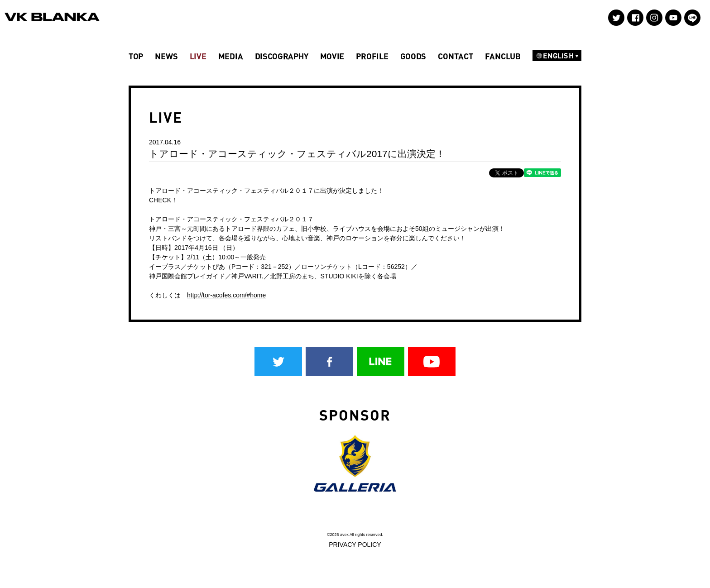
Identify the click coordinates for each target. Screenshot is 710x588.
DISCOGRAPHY (282, 56)
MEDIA (231, 56)
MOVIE (332, 56)
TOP (136, 56)
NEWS (166, 56)
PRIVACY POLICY (355, 545)
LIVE (198, 56)
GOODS (413, 56)
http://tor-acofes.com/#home (226, 295)
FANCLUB (503, 56)
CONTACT (455, 56)
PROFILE (372, 56)
